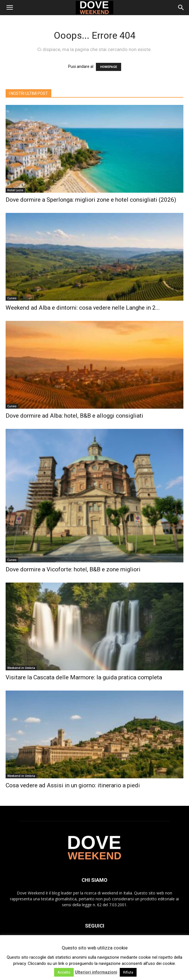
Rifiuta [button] (128, 972)
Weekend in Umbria (21, 668)
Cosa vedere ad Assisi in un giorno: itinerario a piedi (73, 785)
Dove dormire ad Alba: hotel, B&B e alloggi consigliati (74, 416)
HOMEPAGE (109, 67)
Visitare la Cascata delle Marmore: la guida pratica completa (84, 677)
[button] (10, 8)
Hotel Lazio (15, 190)
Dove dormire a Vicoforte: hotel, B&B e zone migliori (73, 569)
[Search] (181, 8)
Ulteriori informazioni (96, 972)
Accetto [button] (64, 972)
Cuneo (12, 298)
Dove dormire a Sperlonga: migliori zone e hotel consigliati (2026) (91, 200)
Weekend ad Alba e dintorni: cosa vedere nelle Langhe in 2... (83, 308)
